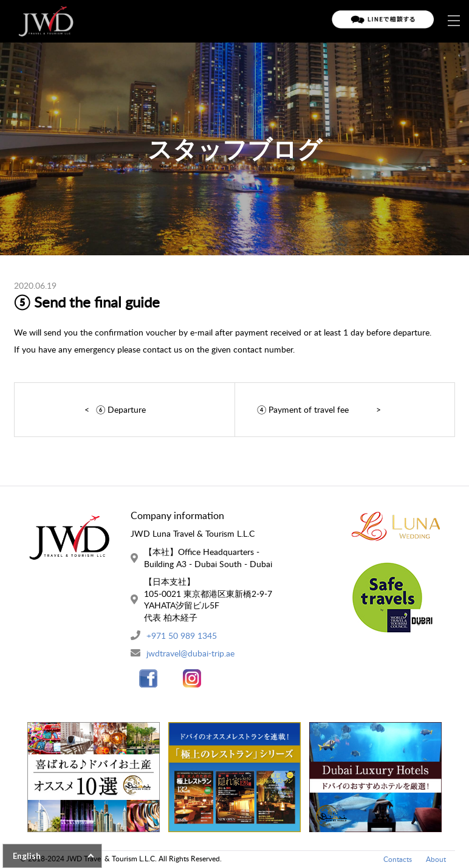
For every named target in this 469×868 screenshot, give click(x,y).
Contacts (398, 859)
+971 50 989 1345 (182, 635)
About (436, 859)
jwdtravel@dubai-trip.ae (190, 653)
